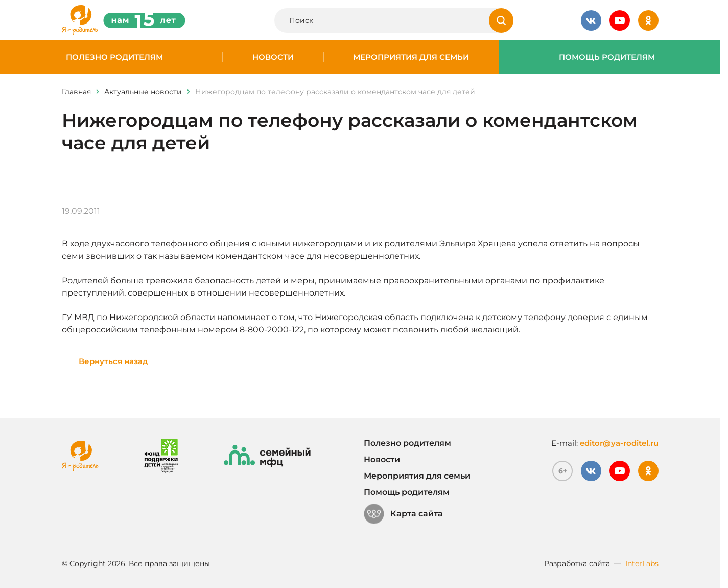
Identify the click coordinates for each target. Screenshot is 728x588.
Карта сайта (403, 514)
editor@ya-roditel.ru (619, 443)
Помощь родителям (607, 57)
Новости (273, 57)
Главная (76, 92)
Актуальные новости (143, 92)
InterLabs (642, 563)
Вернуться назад (113, 361)
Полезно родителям (114, 57)
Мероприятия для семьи (411, 57)
